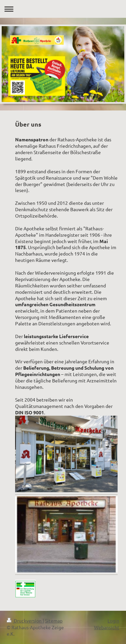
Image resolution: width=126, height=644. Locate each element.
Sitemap (54, 620)
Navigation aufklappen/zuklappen (63, 9)
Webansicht (107, 627)
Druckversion (25, 620)
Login (113, 620)
